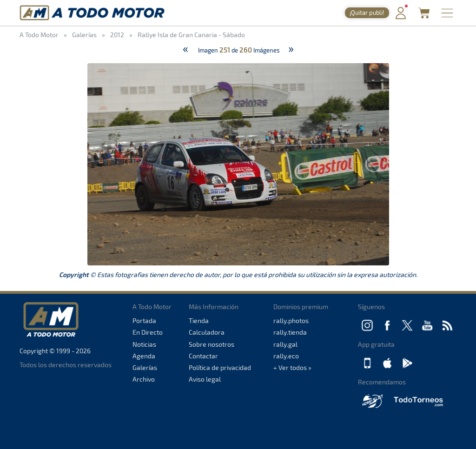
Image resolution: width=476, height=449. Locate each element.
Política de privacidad (220, 367)
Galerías (145, 367)
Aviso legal (205, 379)
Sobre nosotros (212, 344)
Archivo (144, 379)
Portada (144, 320)
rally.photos (291, 320)
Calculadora (207, 332)
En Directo (148, 332)
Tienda (199, 320)
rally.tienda (290, 332)
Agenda (144, 356)
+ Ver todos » (292, 367)
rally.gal (285, 344)
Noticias (144, 344)
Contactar (203, 356)
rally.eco (286, 356)
